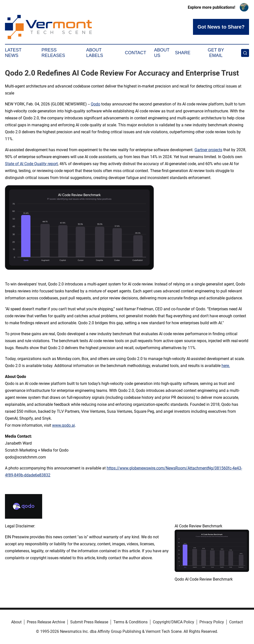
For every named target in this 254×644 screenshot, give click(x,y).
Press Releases (53, 53)
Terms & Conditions (130, 622)
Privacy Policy (212, 622)
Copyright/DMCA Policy (174, 622)
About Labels (95, 53)
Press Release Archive (46, 622)
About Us (162, 53)
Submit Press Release (89, 622)
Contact (135, 53)
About (16, 622)
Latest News (13, 53)
